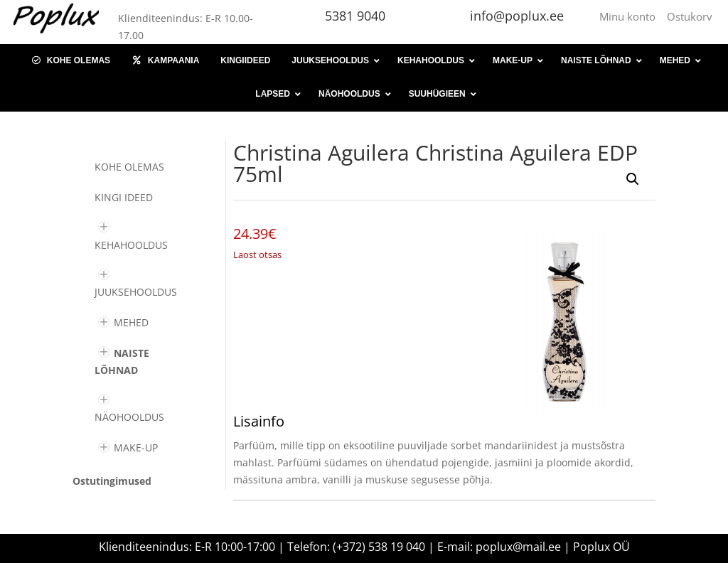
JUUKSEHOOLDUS (136, 292)
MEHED (131, 322)
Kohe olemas (129, 167)
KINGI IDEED (124, 197)
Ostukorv (690, 16)
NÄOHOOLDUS (129, 417)
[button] (633, 179)
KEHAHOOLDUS (131, 245)
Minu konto (630, 16)
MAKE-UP (136, 447)
